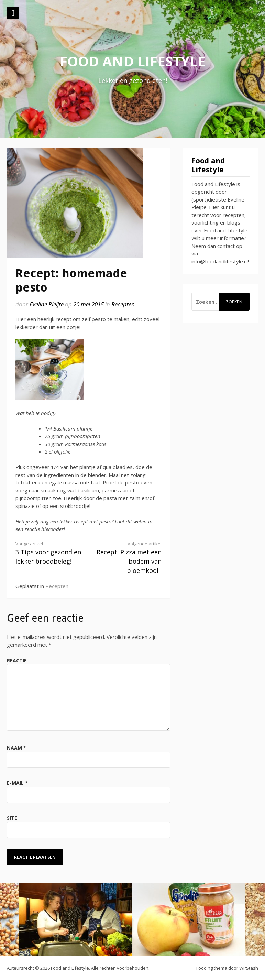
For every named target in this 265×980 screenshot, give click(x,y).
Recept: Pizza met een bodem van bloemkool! (129, 558)
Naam (16, 748)
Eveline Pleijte (47, 304)
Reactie (17, 660)
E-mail (17, 783)
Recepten (123, 304)
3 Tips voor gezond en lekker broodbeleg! (48, 553)
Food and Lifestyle (133, 61)
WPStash (249, 968)
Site (12, 818)
